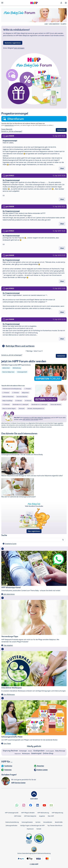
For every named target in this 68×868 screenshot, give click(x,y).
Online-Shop (48, 753)
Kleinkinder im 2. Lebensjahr (21, 404)
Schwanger (23, 751)
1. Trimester (28, 389)
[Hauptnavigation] (3, 3)
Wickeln (30, 751)
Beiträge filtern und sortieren (20, 346)
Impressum (30, 829)
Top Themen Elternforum (55, 825)
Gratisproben (39, 751)
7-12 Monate (6, 404)
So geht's (63, 24)
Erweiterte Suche (11, 544)
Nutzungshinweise (27, 822)
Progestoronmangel (10, 141)
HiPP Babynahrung (57, 813)
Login (46, 24)
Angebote (42, 816)
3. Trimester (16, 393)
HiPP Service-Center (18, 783)
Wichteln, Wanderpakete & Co (36, 408)
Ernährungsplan (50, 751)
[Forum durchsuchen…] (34, 540)
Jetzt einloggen (19, 48)
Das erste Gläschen (22, 397)
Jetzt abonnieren (9, 594)
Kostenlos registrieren (13, 43)
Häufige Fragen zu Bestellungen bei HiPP (32, 825)
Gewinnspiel (36, 753)
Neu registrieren (34, 531)
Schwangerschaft (22, 372)
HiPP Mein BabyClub (30, 816)
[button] (61, 3)
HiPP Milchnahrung (43, 813)
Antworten (61, 130)
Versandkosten (48, 822)
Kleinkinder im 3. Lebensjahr (39, 404)
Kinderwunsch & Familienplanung (12, 389)
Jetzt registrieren (54, 24)
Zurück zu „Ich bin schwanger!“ (12, 131)
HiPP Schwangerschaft (12, 813)
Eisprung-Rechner (10, 751)
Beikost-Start (6, 368)
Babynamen (25, 393)
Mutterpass (26, 753)
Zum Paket (7, 743)
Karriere (38, 822)
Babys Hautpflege (7, 401)
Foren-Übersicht (7, 129)
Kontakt (39, 829)
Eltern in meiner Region (9, 408)
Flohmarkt (22, 408)
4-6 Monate (28, 401)
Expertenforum (9, 125)
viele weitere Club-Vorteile (30, 419)
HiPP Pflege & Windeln (28, 813)
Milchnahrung (17, 368)
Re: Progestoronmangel (11, 180)
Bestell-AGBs (59, 822)
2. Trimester (6, 393)
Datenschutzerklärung (12, 822)
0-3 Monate (19, 401)
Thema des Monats (56, 404)
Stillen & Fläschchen (8, 397)
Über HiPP (51, 816)
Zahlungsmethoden (11, 825)
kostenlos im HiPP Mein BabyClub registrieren (37, 418)
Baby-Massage (60, 751)
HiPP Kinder (18, 816)
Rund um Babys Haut (8, 372)
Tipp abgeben (8, 645)
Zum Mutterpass (9, 694)
